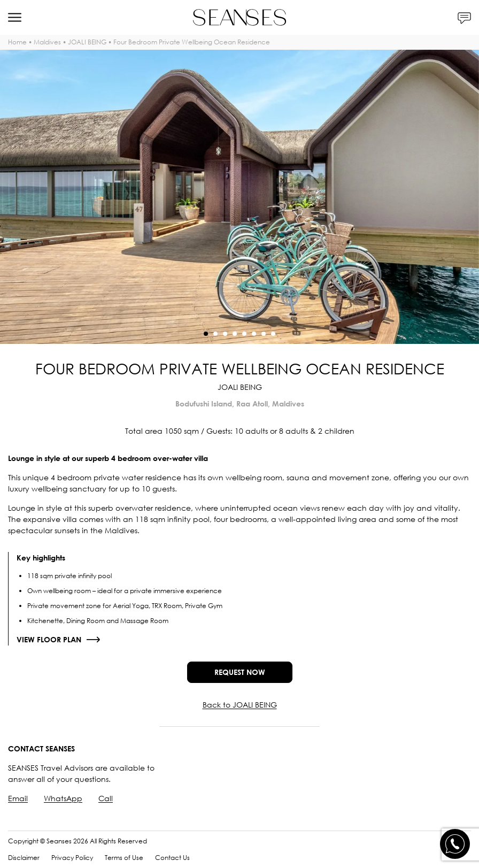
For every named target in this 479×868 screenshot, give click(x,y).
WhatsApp (63, 798)
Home (17, 42)
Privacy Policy (72, 858)
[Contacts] (464, 17)
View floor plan (49, 639)
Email (18, 798)
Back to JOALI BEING (240, 705)
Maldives (47, 42)
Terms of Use (124, 858)
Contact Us (172, 858)
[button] (206, 334)
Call (106, 798)
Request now (240, 672)
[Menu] (15, 17)
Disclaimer (24, 858)
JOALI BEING (87, 42)
